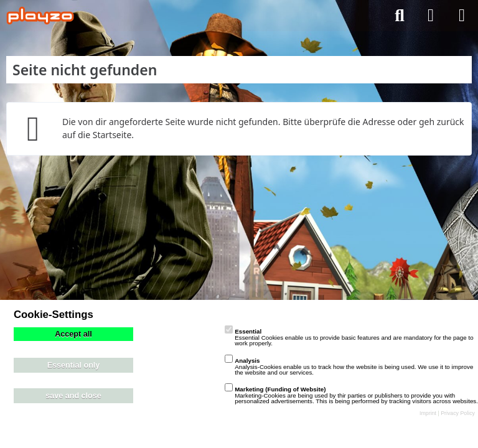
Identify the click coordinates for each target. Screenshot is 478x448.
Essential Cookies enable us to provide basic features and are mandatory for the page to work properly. (349, 337)
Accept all (73, 334)
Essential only (74, 365)
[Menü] (462, 16)
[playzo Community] (40, 16)
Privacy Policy (458, 413)
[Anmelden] (431, 16)
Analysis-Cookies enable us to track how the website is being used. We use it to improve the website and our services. (349, 366)
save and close (73, 396)
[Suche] (400, 16)
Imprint (428, 413)
